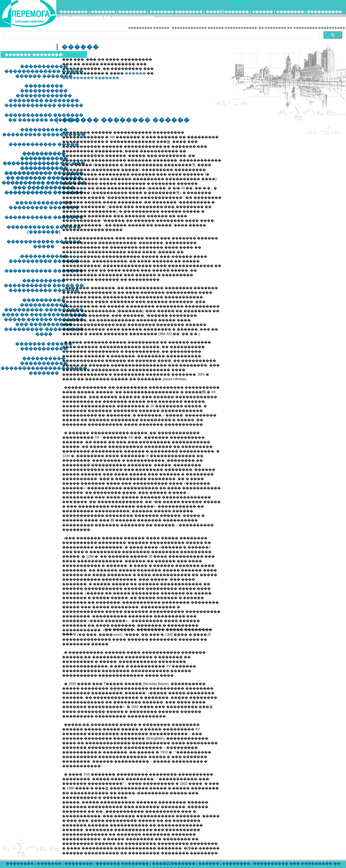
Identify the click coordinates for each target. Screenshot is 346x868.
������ (262, 12)
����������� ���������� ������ (44, 259)
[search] (161, 35)
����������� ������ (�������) (44, 229)
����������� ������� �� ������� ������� (44, 117)
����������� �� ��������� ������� (44, 205)
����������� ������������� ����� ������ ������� (44, 71)
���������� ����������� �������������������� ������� (44, 366)
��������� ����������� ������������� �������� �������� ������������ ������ (44, 96)
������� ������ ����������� (44, 346)
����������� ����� (44, 144)
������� (103, 12)
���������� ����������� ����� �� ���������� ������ (44, 285)
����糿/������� (227, 12)
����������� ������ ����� (44, 244)
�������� (74, 12)
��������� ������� (91, 78)
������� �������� (176, 12)
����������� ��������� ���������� (44, 132)
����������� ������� (44, 217)
